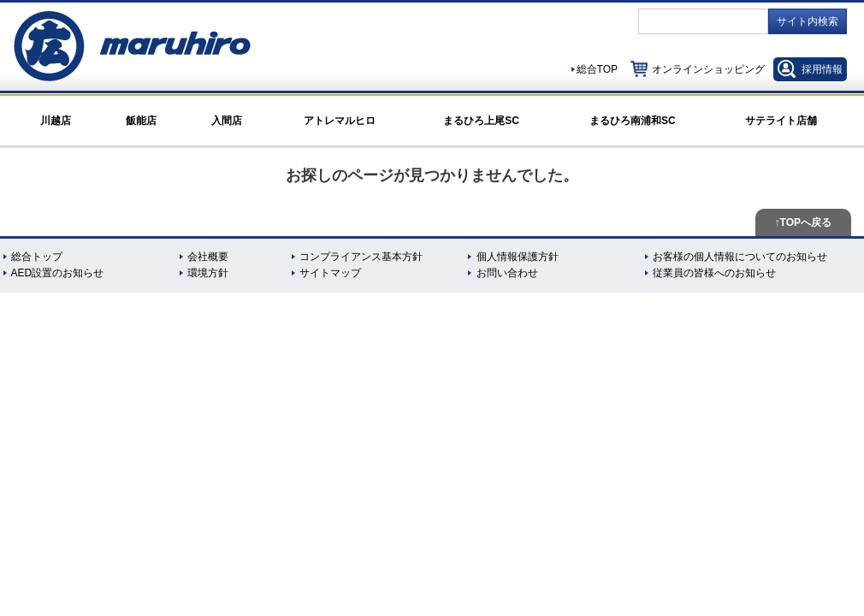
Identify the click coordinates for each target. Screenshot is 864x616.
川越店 (56, 121)
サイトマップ (330, 273)
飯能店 (141, 121)
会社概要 (208, 257)
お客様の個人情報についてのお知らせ (740, 257)
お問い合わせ (507, 273)
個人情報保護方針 (518, 257)
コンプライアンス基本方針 (361, 257)
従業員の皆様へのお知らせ (714, 273)
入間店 (227, 121)
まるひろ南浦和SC (633, 121)
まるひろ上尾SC (481, 121)
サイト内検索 (808, 21)
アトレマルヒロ (340, 121)
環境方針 (208, 273)
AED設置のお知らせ (58, 273)
